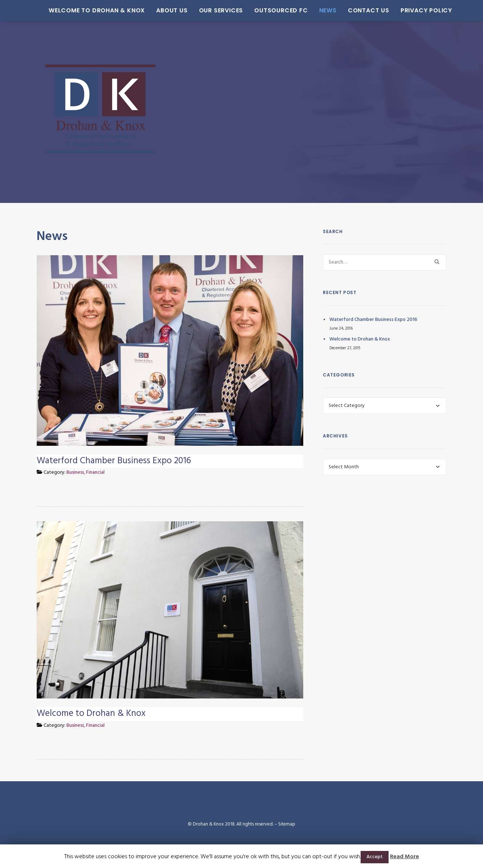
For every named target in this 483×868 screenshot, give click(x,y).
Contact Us (356, 10)
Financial (95, 472)
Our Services (208, 10)
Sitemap (287, 824)
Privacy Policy (413, 10)
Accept (375, 857)
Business (75, 472)
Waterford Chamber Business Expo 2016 (114, 461)
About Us (159, 10)
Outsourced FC (268, 10)
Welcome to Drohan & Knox (84, 10)
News (315, 10)
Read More (405, 857)
